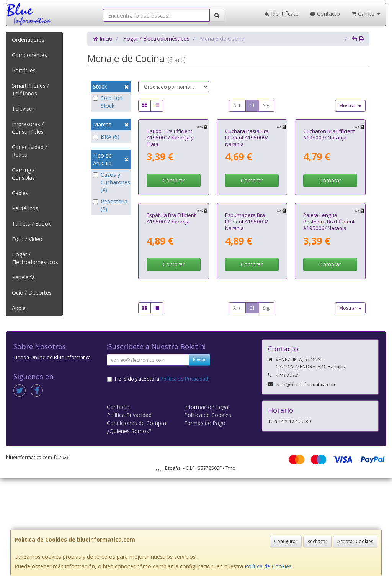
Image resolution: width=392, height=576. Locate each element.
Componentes (29, 55)
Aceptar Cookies (355, 541)
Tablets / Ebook (31, 224)
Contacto (325, 14)
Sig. (267, 106)
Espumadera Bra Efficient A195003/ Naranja (247, 327)
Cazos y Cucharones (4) (111, 182)
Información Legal (207, 505)
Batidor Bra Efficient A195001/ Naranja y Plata (170, 190)
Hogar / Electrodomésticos (35, 258)
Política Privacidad (129, 513)
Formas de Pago (205, 521)
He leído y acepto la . (162, 477)
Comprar (174, 233)
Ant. (237, 106)
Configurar (286, 541)
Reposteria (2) (110, 205)
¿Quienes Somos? (129, 529)
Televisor (23, 109)
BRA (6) (106, 137)
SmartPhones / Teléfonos (30, 89)
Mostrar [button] (350, 106)
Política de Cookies (268, 566)
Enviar (199, 457)
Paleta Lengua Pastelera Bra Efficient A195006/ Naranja (329, 327)
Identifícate (282, 14)
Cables (20, 193)
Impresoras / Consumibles (28, 128)
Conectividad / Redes (29, 151)
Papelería (23, 277)
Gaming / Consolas (23, 174)
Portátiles (24, 70)
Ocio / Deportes (32, 293)
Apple (19, 308)
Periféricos (25, 208)
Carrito (366, 14)
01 (252, 106)
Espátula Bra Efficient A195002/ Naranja (171, 324)
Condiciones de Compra (136, 521)
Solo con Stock (108, 102)
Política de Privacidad (184, 477)
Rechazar (317, 541)
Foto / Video (27, 239)
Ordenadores (28, 40)
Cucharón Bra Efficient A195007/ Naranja (329, 187)
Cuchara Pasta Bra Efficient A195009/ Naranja (247, 190)
